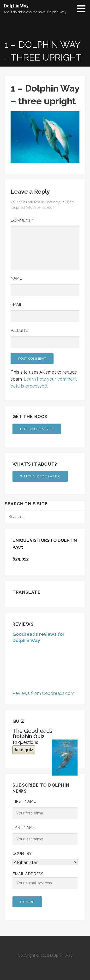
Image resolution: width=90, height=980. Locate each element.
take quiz (24, 750)
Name (16, 278)
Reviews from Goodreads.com (43, 693)
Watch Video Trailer (40, 476)
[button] (83, 9)
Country (22, 854)
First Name (24, 801)
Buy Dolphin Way (37, 429)
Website (19, 330)
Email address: (45, 881)
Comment (22, 220)
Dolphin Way (16, 6)
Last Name (24, 828)
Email (16, 305)
